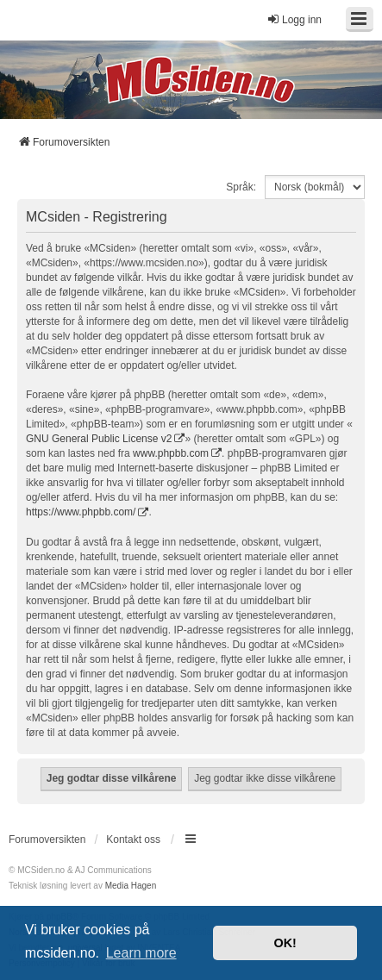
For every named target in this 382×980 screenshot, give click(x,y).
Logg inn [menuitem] (294, 19)
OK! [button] (285, 943)
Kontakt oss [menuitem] (133, 840)
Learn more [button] (141, 953)
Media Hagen (131, 886)
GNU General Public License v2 (99, 439)
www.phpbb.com (171, 453)
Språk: (241, 187)
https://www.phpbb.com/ (81, 512)
